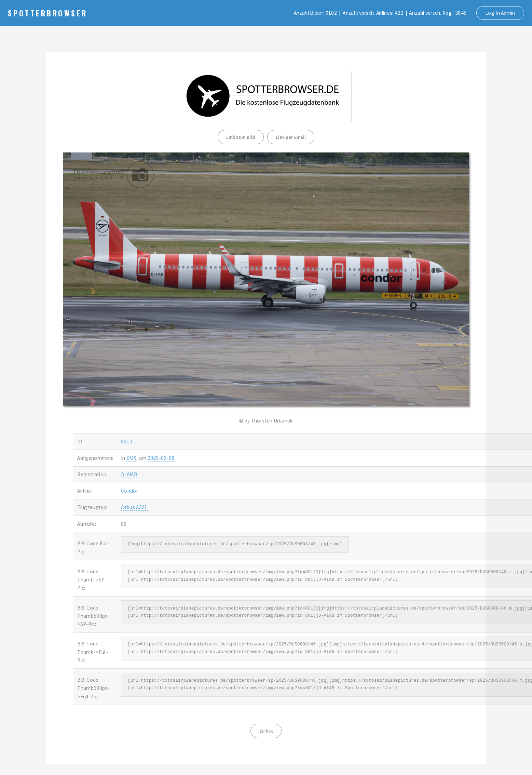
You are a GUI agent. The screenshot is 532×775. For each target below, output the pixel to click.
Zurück (266, 731)
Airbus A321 (134, 507)
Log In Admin (500, 13)
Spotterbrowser (48, 13)
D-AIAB (129, 474)
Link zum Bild (241, 137)
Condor (129, 491)
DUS (131, 458)
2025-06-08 (161, 458)
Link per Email (291, 137)
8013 (127, 442)
